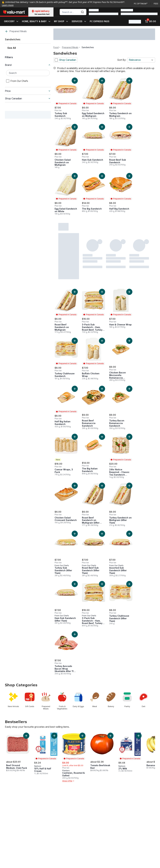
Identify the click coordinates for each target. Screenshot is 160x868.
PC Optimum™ (141, 4)
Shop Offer (69, 781)
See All (12, 48)
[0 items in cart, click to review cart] (150, 21)
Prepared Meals (16, 31)
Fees (156, 4)
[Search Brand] (28, 73)
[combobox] (73, 12)
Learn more (8, 5)
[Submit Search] (82, 12)
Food (56, 47)
